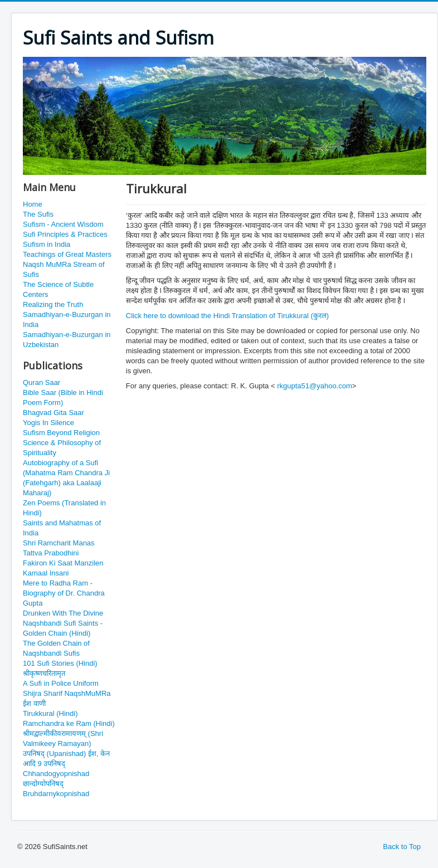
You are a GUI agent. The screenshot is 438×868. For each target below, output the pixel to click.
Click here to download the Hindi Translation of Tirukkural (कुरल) (227, 316)
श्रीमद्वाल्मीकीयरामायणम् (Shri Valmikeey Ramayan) (63, 738)
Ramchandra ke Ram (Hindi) (69, 723)
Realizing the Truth (53, 304)
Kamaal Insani (46, 573)
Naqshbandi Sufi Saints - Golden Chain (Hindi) (63, 628)
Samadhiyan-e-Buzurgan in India (67, 320)
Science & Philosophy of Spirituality (62, 448)
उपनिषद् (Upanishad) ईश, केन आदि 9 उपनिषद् (66, 759)
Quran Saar (42, 382)
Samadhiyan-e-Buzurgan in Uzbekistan (67, 340)
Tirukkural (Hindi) (50, 713)
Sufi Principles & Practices (65, 234)
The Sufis (38, 214)
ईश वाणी (34, 703)
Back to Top (402, 847)
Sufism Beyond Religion (61, 433)
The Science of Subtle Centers (58, 289)
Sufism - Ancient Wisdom (63, 224)
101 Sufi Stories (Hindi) (60, 663)
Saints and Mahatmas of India (62, 528)
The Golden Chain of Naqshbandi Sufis (56, 648)
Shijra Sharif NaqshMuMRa (67, 693)
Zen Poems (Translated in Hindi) (64, 508)
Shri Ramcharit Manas (59, 543)
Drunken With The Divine (63, 613)
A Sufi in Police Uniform (61, 683)
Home (33, 204)
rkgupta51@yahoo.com (315, 386)
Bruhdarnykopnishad (56, 794)
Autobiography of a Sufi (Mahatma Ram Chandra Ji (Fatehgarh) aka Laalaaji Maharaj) (66, 478)
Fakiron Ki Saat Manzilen (63, 563)
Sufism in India (47, 244)
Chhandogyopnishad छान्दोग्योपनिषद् (56, 779)
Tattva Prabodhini (51, 553)
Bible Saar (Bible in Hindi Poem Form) (63, 398)
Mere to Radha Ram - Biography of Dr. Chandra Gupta (64, 593)
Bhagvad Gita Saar (53, 413)
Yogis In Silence (48, 423)
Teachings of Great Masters (67, 254)
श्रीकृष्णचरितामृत (44, 673)
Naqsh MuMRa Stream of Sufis (64, 269)
